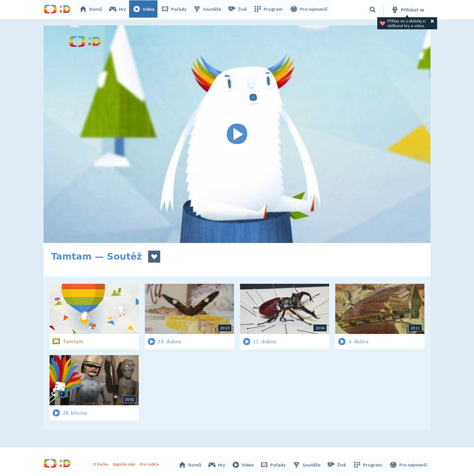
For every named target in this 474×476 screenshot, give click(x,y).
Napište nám (125, 463)
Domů (92, 10)
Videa (145, 10)
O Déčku (102, 463)
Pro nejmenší (309, 10)
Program (269, 10)
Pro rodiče (150, 463)
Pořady (175, 10)
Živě (239, 10)
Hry (119, 10)
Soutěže (209, 10)
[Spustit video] (237, 134)
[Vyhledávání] (373, 10)
